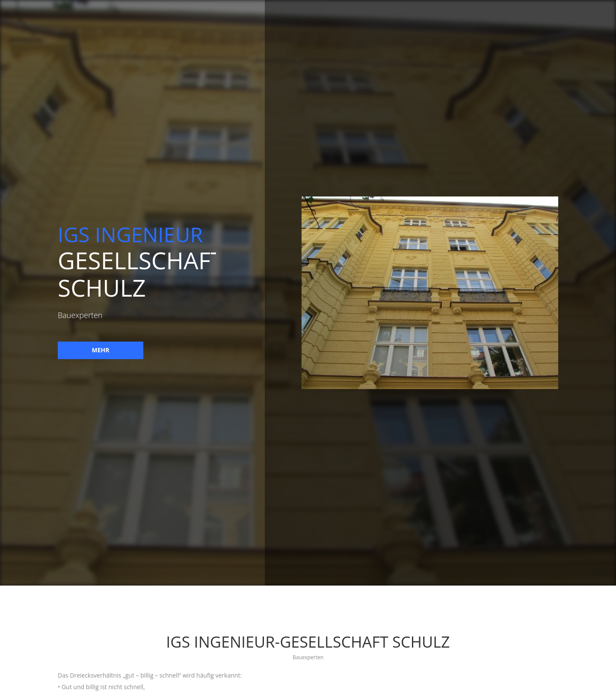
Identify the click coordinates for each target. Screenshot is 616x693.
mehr (100, 350)
